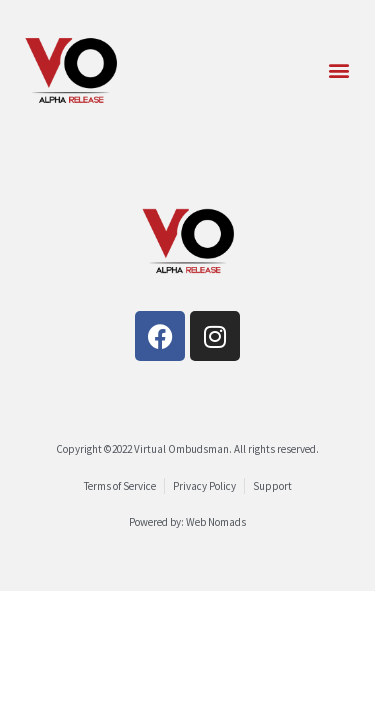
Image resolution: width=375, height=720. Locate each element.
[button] (338, 70)
